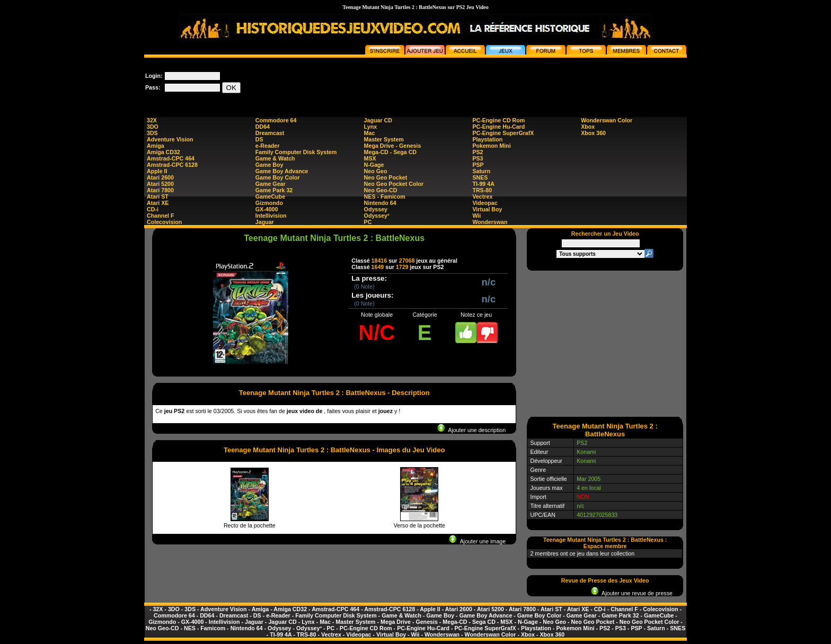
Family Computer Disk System (296, 152)
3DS (152, 133)
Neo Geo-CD (381, 190)
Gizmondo (269, 203)
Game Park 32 (274, 190)
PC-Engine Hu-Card (498, 127)
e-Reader (268, 146)
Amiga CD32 (163, 152)
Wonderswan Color (607, 120)
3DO (153, 127)
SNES (480, 177)
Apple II (157, 171)
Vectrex (482, 196)
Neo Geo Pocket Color (394, 184)
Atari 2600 (160, 177)
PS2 (478, 152)
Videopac (485, 203)
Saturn (481, 171)
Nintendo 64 (380, 203)
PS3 (478, 158)
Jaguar (265, 222)
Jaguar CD (378, 120)
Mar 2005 (589, 479)
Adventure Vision (170, 139)
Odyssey (376, 209)
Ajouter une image (477, 541)
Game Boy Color (278, 177)
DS (259, 139)
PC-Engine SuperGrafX (503, 133)
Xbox (588, 127)
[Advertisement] (494, 82)
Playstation (487, 139)
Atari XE (158, 203)
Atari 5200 (160, 184)
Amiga (156, 146)
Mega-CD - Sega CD (390, 152)
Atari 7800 (160, 190)
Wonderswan (490, 222)
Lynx (370, 127)
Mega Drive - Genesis (393, 146)
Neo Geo (376, 171)
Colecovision (164, 222)
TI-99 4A (483, 184)
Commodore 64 (276, 120)
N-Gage (374, 165)
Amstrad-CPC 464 (171, 158)
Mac (370, 133)
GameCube (270, 196)
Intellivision (271, 216)
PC (368, 222)
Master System (384, 139)
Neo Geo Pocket (386, 177)
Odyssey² (377, 216)
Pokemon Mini (491, 146)
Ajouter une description (471, 430)
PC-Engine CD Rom (498, 120)
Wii (476, 216)
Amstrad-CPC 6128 (172, 165)
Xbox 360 (593, 133)
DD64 (263, 127)
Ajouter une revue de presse (632, 593)
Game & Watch (275, 158)
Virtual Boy (487, 209)
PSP (478, 165)
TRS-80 (482, 190)
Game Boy (269, 165)
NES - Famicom (385, 196)
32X (152, 120)
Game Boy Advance (282, 171)
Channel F (161, 216)
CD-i (153, 209)
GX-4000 (267, 209)
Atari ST (158, 196)
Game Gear (271, 184)
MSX (370, 158)
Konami (586, 452)
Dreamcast (270, 133)
